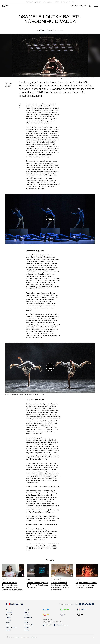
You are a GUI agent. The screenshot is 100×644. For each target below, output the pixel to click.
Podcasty (8, 620)
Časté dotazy (27, 627)
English (17, 637)
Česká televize (29, 2)
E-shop (8, 625)
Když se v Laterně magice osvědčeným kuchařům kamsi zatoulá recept (86, 585)
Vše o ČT (72, 2)
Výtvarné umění (56, 579)
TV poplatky (9, 615)
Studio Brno (27, 615)
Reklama (26, 612)
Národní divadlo (59, 30)
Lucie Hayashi (9, 84)
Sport (45, 2)
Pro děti (63, 2)
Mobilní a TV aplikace (12, 627)
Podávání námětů (28, 625)
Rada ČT (26, 620)
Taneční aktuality (54, 486)
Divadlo (51, 30)
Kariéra (26, 622)
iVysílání (50, 2)
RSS (93, 637)
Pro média (26, 610)
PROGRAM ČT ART (78, 6)
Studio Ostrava (28, 617)
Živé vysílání (9, 612)
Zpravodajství (38, 2)
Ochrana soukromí (25, 637)
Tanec (39, 30)
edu (67, 2)
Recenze (44, 30)
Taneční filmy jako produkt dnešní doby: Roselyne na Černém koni (38, 585)
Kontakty (26, 630)
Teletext (8, 617)
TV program (56, 2)
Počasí (8, 622)
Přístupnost (34, 637)
